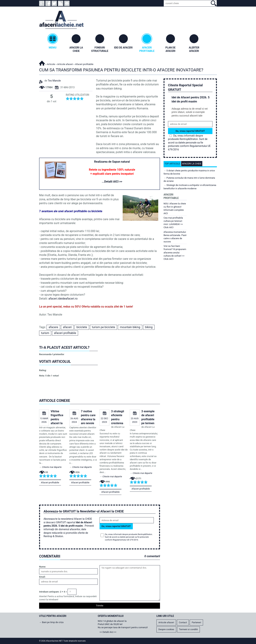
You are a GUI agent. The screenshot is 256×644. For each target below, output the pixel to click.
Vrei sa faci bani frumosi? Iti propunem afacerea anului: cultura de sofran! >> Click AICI (175, 252)
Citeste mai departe (52, 467)
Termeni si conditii (188, 629)
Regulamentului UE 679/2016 (125, 540)
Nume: (42, 567)
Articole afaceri (65, 64)
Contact (183, 622)
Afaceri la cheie (192, 164)
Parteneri (196, 622)
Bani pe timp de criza (53, 622)
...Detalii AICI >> (112, 182)
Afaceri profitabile (50, 483)
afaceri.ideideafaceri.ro (63, 299)
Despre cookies (166, 629)
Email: (42, 577)
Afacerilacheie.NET (42, 63)
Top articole (172, 164)
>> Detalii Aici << (108, 632)
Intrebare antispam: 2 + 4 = (53, 592)
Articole (51, 64)
